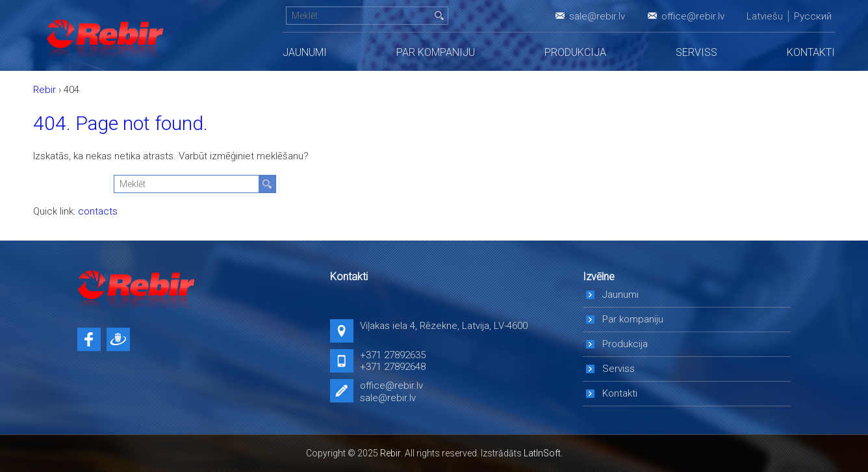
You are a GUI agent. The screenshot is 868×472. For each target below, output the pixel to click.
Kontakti (811, 52)
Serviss (696, 52)
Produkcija (575, 52)
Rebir (390, 453)
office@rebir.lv (693, 16)
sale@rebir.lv (597, 16)
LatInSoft (542, 453)
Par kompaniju (436, 52)
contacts (98, 211)
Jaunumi (305, 52)
